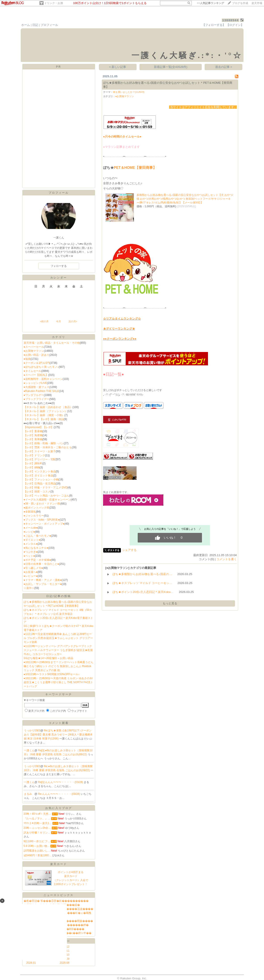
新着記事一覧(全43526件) (171, 67)
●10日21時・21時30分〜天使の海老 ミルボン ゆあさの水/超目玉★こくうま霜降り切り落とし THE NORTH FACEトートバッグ (58, 682)
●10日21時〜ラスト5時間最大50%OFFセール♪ (52, 674)
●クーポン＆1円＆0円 (37, 363)
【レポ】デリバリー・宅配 (40, 459)
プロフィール (49, 25)
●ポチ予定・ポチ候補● (37, 560)
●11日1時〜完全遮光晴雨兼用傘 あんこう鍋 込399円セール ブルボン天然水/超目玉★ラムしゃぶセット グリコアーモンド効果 (58, 638)
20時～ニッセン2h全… (37, 828)
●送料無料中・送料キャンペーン (43, 379)
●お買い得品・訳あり (36, 355)
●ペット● (29, 556)
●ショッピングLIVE (35, 383)
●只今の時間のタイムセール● (122, 137)
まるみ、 (29, 794)
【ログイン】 (235, 25)
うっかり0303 (32, 731)
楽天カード (59, 864)
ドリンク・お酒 (54, 3)
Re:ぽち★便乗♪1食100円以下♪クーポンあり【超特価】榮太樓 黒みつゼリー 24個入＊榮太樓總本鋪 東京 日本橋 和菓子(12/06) (58, 735)
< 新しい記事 (118, 67)
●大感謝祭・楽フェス (36, 387)
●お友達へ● (31, 572)
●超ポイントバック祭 (36, 508)
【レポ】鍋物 (32, 467)
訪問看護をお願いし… (37, 851)
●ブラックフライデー (36, 399)
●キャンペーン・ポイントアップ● (44, 524)
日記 (35, 25)
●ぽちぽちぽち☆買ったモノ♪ (41, 367)
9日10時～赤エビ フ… (37, 841)
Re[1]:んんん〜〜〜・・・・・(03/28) (61, 782)
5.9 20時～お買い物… (37, 846)
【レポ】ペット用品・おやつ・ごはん (46, 496)
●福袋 (27, 359)
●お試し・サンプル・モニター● (43, 584)
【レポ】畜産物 (33, 431)
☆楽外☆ (29, 588)
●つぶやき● (31, 552)
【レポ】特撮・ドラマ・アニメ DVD (46, 488)
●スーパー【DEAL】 (36, 375)
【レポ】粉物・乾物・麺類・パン (44, 443)
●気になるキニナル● (36, 548)
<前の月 (44, 321)
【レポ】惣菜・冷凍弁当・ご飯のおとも (48, 447)
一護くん (29, 750)
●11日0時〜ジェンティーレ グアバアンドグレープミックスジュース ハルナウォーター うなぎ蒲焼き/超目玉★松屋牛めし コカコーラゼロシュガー (58, 650)
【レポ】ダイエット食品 (38, 475)
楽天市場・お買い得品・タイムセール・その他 (52, 343)
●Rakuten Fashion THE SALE (41, 391)
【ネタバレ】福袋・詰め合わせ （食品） (48, 407)
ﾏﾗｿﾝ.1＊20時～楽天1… (38, 823)
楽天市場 (257, 3)
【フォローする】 (214, 25)
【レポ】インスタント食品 (40, 471)
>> (210, 3)
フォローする (59, 266)
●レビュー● (31, 576)
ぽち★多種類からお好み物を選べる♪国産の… (142, 574)
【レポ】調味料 (33, 463)
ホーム (26, 25)
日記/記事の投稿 (59, 596)
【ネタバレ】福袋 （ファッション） (45, 411)
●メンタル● (31, 544)
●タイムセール (32, 371)
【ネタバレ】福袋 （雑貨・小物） (44, 415)
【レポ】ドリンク (34, 455)
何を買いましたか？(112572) (129, 92)
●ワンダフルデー (34, 395)
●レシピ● (29, 532)
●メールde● (31, 528)
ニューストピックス (59, 895)
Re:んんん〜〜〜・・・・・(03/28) (59, 794)
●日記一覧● (114, 374)
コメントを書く (227, 559)
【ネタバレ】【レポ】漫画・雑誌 (44, 419)
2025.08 (65, 963)
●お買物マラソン (34, 351)
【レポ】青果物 (33, 439)
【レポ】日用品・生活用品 (40, 484)
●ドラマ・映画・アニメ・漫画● (43, 580)
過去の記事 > (224, 67)
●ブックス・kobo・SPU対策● (42, 520)
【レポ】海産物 (33, 435)
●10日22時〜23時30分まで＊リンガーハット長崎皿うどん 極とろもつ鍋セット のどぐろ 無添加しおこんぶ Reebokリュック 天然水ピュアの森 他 (59, 666)
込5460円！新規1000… (38, 855)
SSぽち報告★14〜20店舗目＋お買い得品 (49, 658)
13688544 (231, 20)
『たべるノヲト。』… (37, 819)
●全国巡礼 (30, 512)
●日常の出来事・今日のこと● (41, 564)
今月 (58, 321)
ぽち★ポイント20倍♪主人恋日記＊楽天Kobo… (143, 592)
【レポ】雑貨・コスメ (37, 492)
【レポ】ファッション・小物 (41, 480)
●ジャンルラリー (34, 516)
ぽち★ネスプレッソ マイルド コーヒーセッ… (142, 583)
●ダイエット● (32, 540)
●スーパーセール (34, 347)
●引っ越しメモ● (33, 568)
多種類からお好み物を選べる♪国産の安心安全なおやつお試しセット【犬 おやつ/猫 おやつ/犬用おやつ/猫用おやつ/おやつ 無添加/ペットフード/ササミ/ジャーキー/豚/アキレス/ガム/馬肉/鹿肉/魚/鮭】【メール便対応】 (185, 199)
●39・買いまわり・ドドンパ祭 (42, 504)
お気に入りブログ (59, 808)
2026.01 (31, 963)
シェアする (129, 550)
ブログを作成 (240, 3)
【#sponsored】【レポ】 (39, 427)
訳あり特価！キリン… (37, 833)
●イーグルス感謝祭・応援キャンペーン (47, 500)
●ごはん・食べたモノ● (37, 536)
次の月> (73, 321)
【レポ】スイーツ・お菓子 (40, 451)
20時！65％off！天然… (37, 814)
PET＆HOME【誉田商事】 (135, 168)
